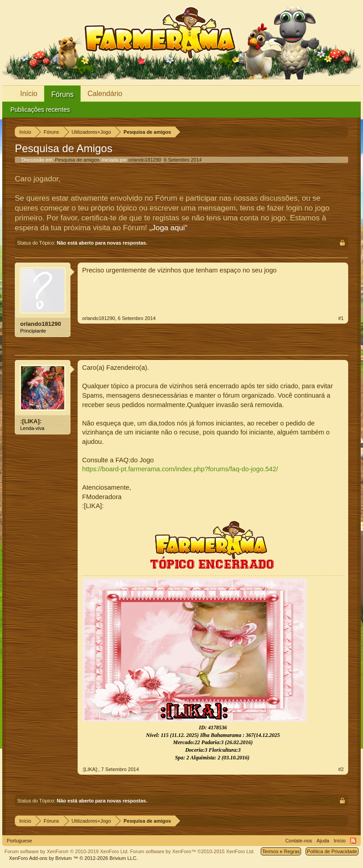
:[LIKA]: (31, 421)
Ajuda (323, 841)
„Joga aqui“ (168, 228)
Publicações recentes (40, 110)
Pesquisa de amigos (77, 160)
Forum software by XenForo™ (192, 851)
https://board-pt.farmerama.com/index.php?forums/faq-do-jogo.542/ (180, 469)
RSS (353, 841)
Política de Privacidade (332, 851)
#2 (341, 769)
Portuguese (19, 841)
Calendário (105, 94)
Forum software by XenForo (67, 851)
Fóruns (62, 94)
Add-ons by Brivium (73, 858)
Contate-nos (299, 841)
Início (29, 94)
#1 (341, 318)
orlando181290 (145, 160)
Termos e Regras (281, 851)
